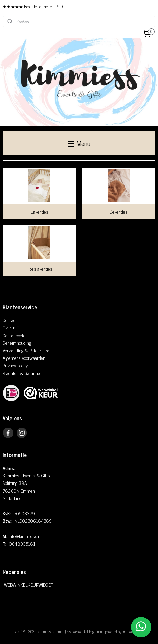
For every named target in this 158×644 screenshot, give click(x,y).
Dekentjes (119, 212)
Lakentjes (40, 212)
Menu (79, 143)
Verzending (13, 350)
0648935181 (22, 543)
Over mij (11, 327)
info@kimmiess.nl (25, 536)
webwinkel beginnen (87, 631)
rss (69, 631)
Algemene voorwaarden (24, 358)
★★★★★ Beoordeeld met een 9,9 (33, 7)
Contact (10, 320)
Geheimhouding (17, 342)
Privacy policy (15, 365)
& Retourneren (38, 350)
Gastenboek (13, 335)
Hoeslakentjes (40, 268)
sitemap (59, 631)
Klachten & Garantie (21, 373)
